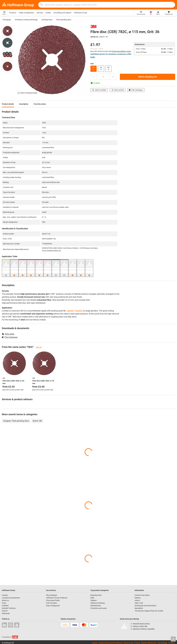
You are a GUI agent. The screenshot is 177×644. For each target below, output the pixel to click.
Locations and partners (11, 598)
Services (40, 13)
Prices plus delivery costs (121, 51)
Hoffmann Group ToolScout (57, 598)
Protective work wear (99, 608)
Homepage (7, 20)
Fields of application (26, 13)
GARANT (5, 606)
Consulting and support (62, 13)
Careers (5, 595)
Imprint (95, 643)
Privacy (137, 643)
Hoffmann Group (80, 13)
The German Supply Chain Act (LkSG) (149, 611)
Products (13, 13)
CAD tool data (51, 603)
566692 (79, 311)
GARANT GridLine (9, 608)
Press (4, 603)
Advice (137, 600)
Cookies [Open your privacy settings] (171, 643)
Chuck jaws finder (53, 600)
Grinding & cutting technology (26, 20)
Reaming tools (96, 595)
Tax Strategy (162, 643)
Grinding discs (47, 20)
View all (39, 347)
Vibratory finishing (98, 603)
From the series (40, 104)
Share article (118, 90)
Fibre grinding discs (64, 20)
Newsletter (139, 608)
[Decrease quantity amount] (94, 77)
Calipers (94, 600)
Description (24, 104)
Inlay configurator (53, 606)
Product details (8, 104)
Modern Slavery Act (149, 643)
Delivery (138, 598)
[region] (9, 60)
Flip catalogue (51, 595)
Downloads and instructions (145, 606)
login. (93, 57)
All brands (6, 613)
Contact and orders (142, 595)
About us (5, 600)
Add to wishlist (99, 90)
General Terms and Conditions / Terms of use (116, 643)
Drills (92, 598)
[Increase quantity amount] (113, 77)
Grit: (92, 64)
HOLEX (5, 611)
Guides (48, 13)
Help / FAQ (139, 603)
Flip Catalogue (136, 90)
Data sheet (8, 334)
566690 (70, 311)
